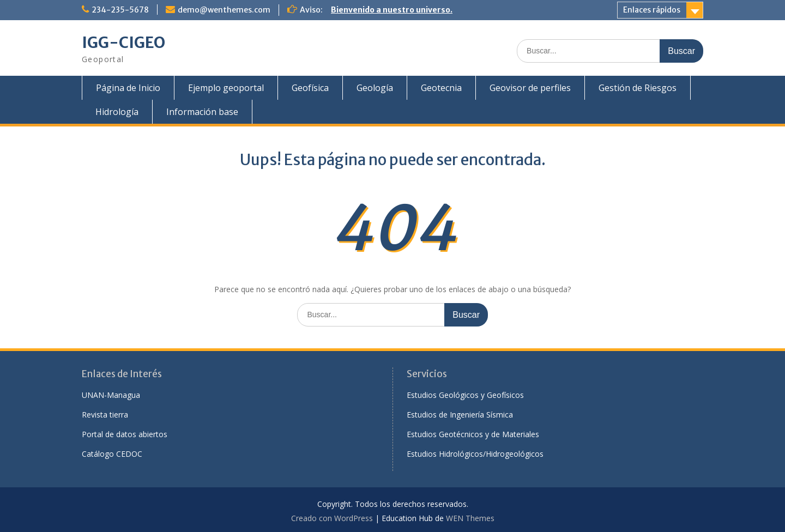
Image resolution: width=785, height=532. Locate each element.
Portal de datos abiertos (125, 434)
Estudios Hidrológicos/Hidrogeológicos (475, 454)
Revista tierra (105, 415)
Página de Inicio (128, 88)
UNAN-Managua (111, 395)
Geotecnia (441, 88)
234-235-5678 (120, 10)
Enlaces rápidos (652, 10)
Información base (202, 112)
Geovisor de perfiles (530, 88)
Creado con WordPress (332, 518)
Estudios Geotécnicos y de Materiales (473, 434)
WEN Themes (470, 518)
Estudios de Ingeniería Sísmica (460, 415)
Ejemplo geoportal (226, 88)
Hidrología (117, 112)
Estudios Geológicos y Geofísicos (465, 395)
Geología (375, 88)
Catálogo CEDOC (112, 454)
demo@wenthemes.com (224, 10)
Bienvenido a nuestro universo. (392, 10)
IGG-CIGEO (123, 43)
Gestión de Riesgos (638, 88)
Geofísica (310, 88)
